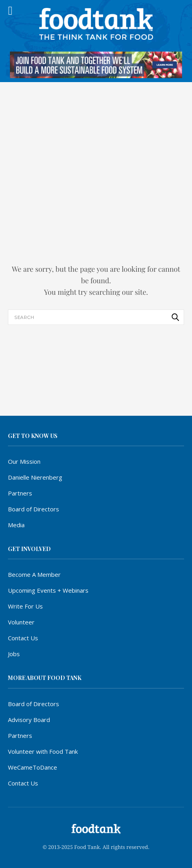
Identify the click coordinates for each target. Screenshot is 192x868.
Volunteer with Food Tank (43, 751)
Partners (20, 493)
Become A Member (34, 574)
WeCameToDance (33, 767)
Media (16, 525)
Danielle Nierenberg (35, 477)
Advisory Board (29, 720)
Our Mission (24, 461)
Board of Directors (34, 509)
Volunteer (21, 622)
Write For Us (25, 606)
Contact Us (23, 638)
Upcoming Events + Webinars (48, 590)
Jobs (14, 654)
